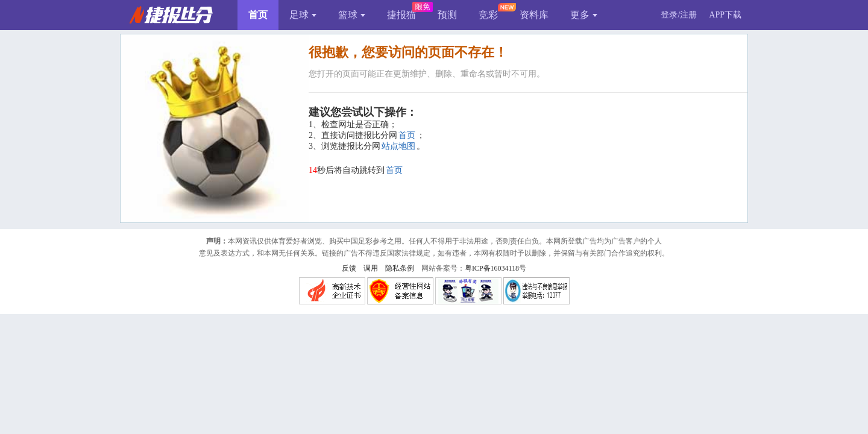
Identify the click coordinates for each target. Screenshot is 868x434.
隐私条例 (400, 268)
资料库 (534, 15)
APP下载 (725, 15)
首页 (258, 15)
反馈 (349, 268)
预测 (447, 15)
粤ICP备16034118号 (495, 268)
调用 (371, 268)
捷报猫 (401, 15)
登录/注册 (679, 15)
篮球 (352, 15)
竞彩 (488, 15)
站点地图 (398, 146)
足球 (303, 15)
